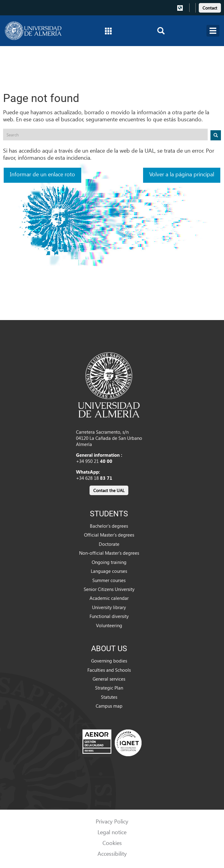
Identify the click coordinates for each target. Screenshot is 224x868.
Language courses (109, 571)
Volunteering (109, 625)
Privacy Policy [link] (112, 821)
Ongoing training (109, 562)
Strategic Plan (109, 688)
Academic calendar (109, 598)
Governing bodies (109, 661)
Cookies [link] (112, 843)
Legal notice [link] (112, 832)
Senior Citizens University (109, 589)
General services (109, 679)
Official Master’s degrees (109, 535)
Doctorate (109, 544)
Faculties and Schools (109, 670)
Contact (210, 8)
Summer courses (109, 580)
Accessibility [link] (112, 853)
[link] (210, 7)
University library (109, 607)
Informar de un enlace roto (42, 174)
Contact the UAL (109, 490)
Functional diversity (109, 616)
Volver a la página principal (182, 174)
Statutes (109, 697)
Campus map (109, 706)
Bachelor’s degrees (109, 526)
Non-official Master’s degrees (109, 553)
